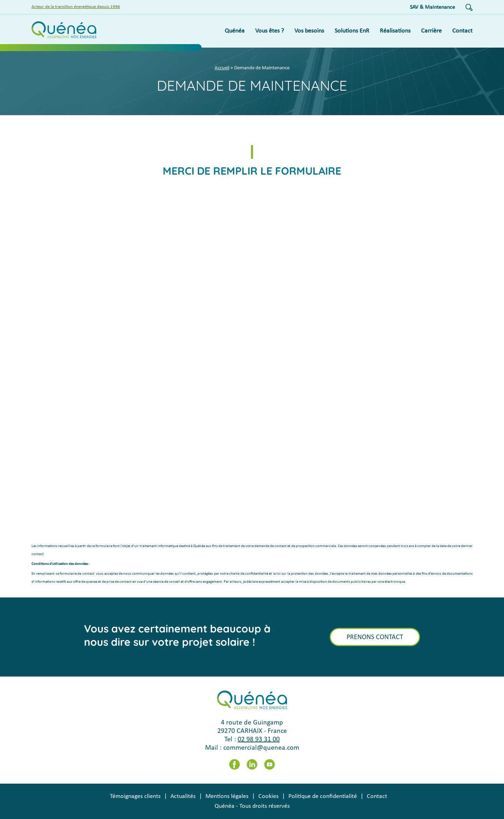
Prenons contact (375, 637)
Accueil (222, 68)
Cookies (268, 796)
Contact (377, 796)
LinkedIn (252, 764)
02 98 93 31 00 (259, 740)
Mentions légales (227, 796)
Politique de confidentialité (323, 796)
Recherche (469, 7)
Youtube (269, 764)
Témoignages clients (135, 796)
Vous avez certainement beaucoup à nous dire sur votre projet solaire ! (177, 635)
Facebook (234, 764)
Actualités (183, 796)
